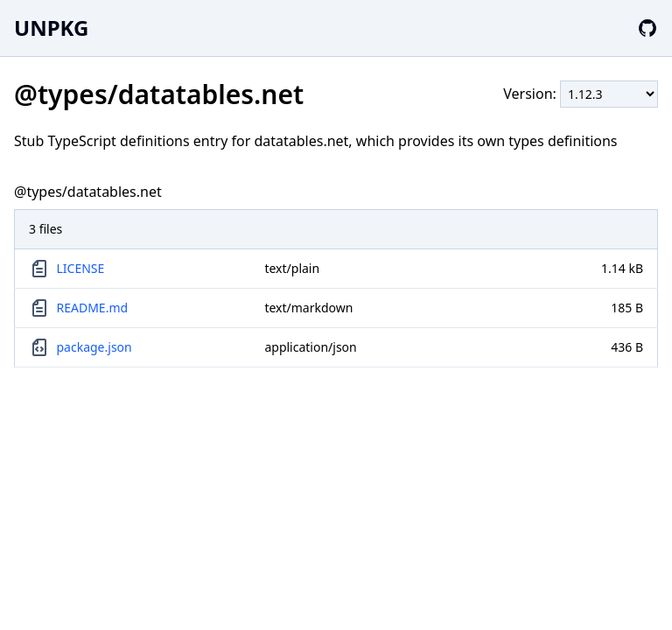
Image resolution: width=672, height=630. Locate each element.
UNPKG (51, 28)
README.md (93, 308)
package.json (94, 347)
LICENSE (81, 268)
